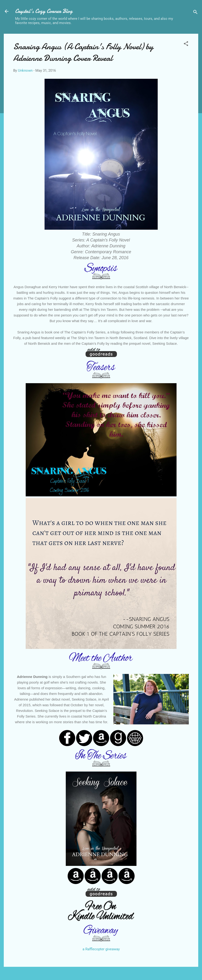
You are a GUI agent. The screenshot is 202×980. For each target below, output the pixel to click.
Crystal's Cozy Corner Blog (44, 11)
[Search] (195, 13)
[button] (186, 44)
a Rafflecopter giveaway (101, 949)
